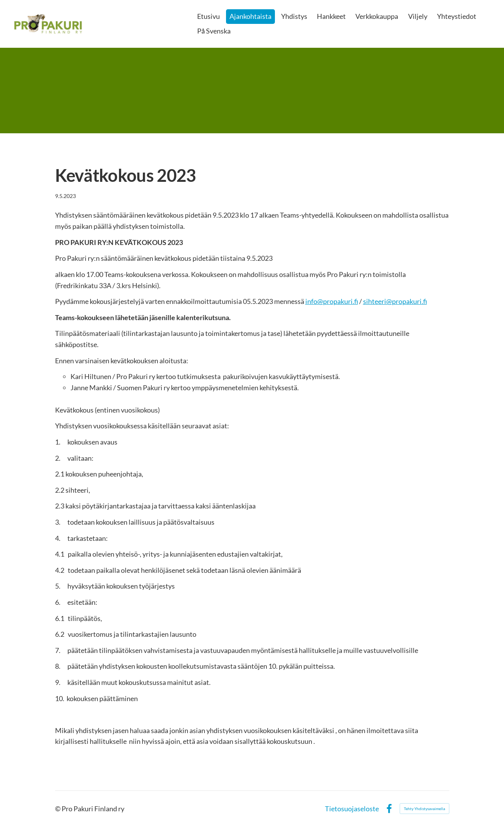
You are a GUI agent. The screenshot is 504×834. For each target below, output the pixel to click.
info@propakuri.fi (332, 301)
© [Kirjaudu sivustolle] (58, 809)
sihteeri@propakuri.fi (395, 301)
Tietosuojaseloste (352, 809)
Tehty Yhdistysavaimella (424, 809)
